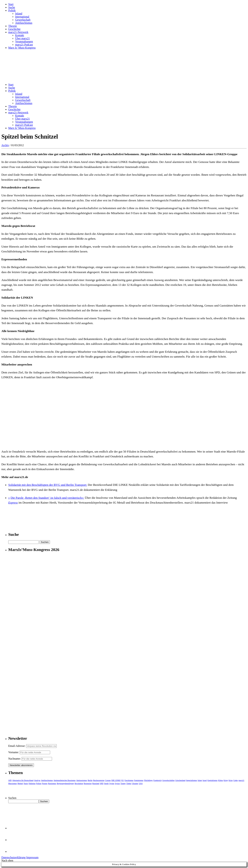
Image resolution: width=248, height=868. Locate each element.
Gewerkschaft (23, 20)
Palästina (32, 783)
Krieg (226, 780)
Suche (12, 7)
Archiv (5, 145)
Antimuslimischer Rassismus (65, 780)
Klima (221, 780)
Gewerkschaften (168, 780)
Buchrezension (99, 780)
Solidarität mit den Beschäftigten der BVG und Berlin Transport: (48, 485)
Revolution (79, 783)
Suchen (12, 798)
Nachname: (15, 759)
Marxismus (13, 783)
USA (141, 783)
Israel (205, 780)
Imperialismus (192, 780)
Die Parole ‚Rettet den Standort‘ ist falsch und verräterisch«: (47, 498)
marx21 (241, 780)
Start (11, 4)
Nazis (26, 783)
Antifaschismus (24, 23)
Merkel (20, 783)
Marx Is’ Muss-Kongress (22, 48)
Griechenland (180, 780)
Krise (231, 780)
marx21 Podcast (24, 45)
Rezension (88, 783)
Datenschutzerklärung (13, 857)
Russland (96, 783)
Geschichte (14, 29)
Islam (200, 780)
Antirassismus (82, 780)
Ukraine (135, 783)
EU (123, 780)
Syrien (112, 783)
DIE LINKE (116, 780)
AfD (10, 780)
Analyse (37, 780)
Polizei (39, 783)
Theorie (13, 26)
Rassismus (52, 783)
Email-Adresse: (17, 746)
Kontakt (20, 35)
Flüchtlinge (148, 780)
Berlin (90, 780)
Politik (12, 10)
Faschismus (129, 780)
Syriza (117, 783)
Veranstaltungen (24, 41)
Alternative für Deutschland (23, 780)
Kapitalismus (213, 780)
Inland (19, 14)
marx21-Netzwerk (18, 32)
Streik (106, 783)
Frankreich (158, 780)
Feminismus (139, 780)
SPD (102, 783)
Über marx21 (22, 38)
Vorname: (14, 752)
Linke (236, 780)
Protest (45, 783)
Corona (108, 780)
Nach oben (7, 861)
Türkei (129, 783)
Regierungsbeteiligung (65, 783)
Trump (123, 783)
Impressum (32, 857)
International (22, 17)
